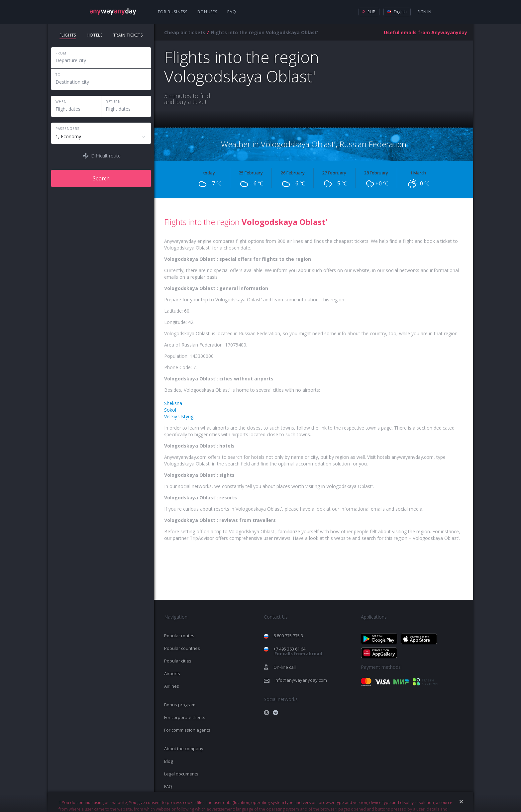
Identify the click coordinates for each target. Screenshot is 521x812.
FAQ (232, 12)
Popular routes (179, 636)
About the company (184, 749)
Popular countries (182, 648)
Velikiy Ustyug (179, 416)
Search (101, 178)
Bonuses (207, 12)
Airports (172, 673)
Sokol (170, 410)
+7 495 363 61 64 (298, 651)
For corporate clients (185, 717)
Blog (168, 761)
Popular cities (178, 661)
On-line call (285, 667)
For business (173, 12)
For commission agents (187, 730)
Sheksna (173, 403)
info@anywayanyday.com (301, 680)
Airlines (172, 686)
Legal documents (181, 774)
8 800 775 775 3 (288, 636)
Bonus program (180, 705)
